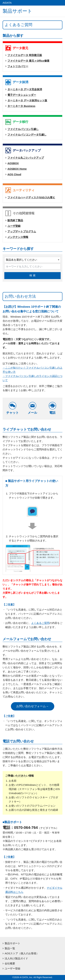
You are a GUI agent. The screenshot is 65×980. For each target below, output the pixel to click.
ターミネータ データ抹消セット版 (27, 100)
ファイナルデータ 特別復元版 (25, 55)
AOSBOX (13, 163)
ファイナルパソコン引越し (23, 129)
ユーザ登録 (14, 226)
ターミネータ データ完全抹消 (25, 89)
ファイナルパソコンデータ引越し (27, 135)
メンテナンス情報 (18, 237)
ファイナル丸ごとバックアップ (26, 158)
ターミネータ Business (21, 106)
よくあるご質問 (40, 623)
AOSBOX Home (17, 169)
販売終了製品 (15, 220)
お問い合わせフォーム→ (32, 706)
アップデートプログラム (22, 231)
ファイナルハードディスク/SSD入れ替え (31, 197)
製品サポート (12, 943)
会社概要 (10, 963)
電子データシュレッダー (22, 95)
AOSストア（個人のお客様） (22, 953)
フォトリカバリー (18, 66)
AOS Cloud (14, 174)
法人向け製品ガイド (16, 958)
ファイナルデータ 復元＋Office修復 (28, 61)
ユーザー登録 (12, 968)
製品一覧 (10, 948)
